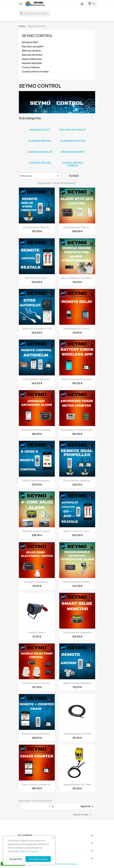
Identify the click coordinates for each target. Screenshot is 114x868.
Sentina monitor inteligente (77, 632)
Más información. (29, 851)
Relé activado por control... (77, 329)
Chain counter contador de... (37, 784)
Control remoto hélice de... (37, 227)
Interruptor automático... (37, 582)
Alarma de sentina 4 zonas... (37, 531)
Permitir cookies (38, 859)
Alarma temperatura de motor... (77, 278)
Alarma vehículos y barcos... (77, 227)
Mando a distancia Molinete (77, 683)
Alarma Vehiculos (32, 59)
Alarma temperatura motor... (77, 582)
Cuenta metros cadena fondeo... (77, 430)
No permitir (16, 859)
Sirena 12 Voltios (37, 632)
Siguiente (87, 806)
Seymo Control (37, 36)
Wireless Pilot (30, 42)
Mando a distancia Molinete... (37, 734)
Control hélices (31, 67)
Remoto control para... (37, 278)
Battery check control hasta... (77, 379)
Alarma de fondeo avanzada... (37, 430)
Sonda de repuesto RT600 (77, 734)
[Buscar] (34, 13)
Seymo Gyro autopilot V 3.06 (37, 329)
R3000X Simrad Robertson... (37, 481)
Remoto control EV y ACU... (77, 531)
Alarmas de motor (32, 55)
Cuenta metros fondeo (35, 72)
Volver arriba (83, 815)
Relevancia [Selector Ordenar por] (40, 176)
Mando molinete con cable (77, 784)
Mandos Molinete (32, 63)
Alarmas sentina (31, 51)
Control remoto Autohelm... (37, 379)
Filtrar (74, 176)
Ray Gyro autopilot (33, 47)
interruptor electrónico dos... (37, 683)
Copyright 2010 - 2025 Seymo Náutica (57, 864)
